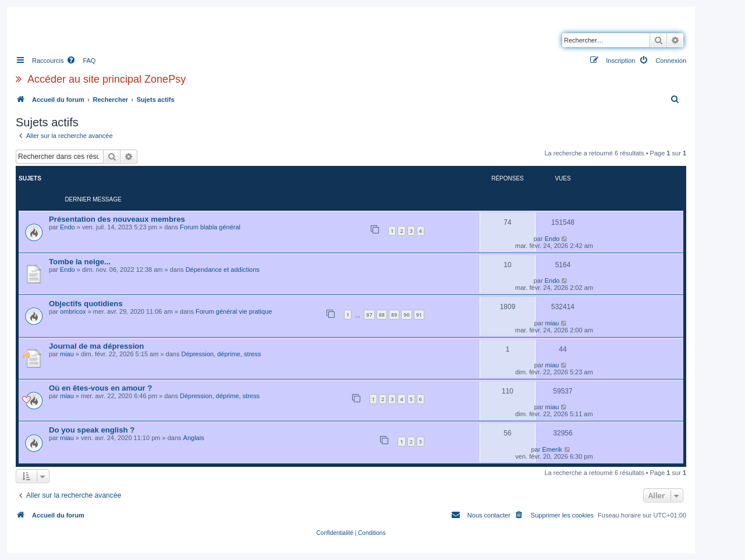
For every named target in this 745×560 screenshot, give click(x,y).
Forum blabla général (210, 227)
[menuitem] (81, 61)
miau (552, 323)
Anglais (194, 438)
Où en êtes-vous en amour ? (100, 388)
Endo (68, 227)
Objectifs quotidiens (86, 304)
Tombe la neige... (80, 262)
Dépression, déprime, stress (221, 354)
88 (382, 315)
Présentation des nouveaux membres (117, 219)
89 (394, 315)
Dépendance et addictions (223, 270)
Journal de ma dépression (96, 346)
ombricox (73, 311)
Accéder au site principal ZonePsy (107, 79)
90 (406, 315)
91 (419, 315)
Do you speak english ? (92, 430)
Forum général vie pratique (234, 311)
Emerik (552, 449)
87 (369, 315)
